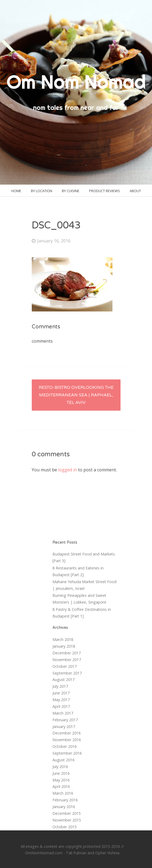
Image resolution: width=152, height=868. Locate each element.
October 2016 (65, 746)
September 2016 (67, 753)
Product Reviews (105, 191)
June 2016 (61, 773)
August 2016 (63, 760)
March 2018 (63, 639)
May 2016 (61, 780)
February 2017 (65, 720)
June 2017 (61, 693)
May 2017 (61, 700)
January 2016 (64, 807)
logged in (68, 470)
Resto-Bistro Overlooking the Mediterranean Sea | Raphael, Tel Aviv (76, 395)
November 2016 (67, 740)
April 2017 (61, 706)
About (135, 191)
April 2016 (61, 786)
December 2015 (67, 813)
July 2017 (60, 686)
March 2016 (63, 793)
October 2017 (65, 666)
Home (16, 191)
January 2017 (64, 727)
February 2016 (65, 800)
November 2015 (67, 820)
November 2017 (67, 660)
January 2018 (64, 646)
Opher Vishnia (107, 853)
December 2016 (67, 733)
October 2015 (65, 827)
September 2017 (67, 673)
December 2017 (67, 653)
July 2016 (60, 767)
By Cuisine (71, 191)
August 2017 (63, 679)
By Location (42, 191)
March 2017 (63, 713)
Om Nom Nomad (76, 82)
